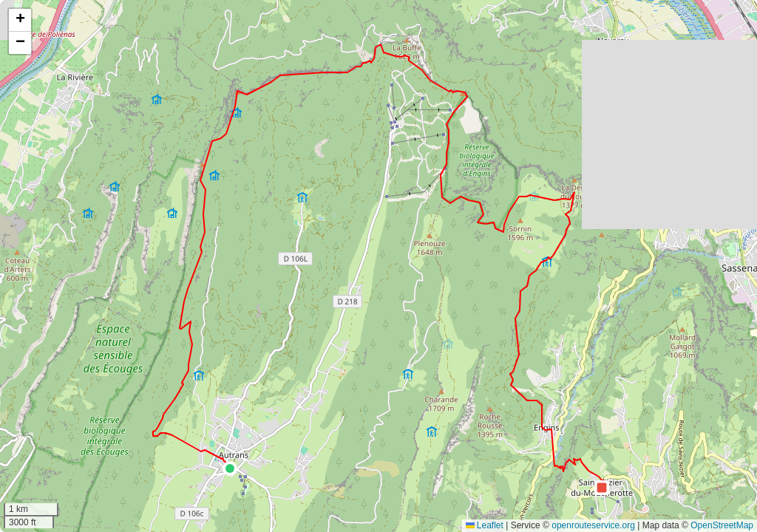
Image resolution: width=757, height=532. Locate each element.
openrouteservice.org (593, 525)
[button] (230, 468)
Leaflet (485, 525)
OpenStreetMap (722, 525)
